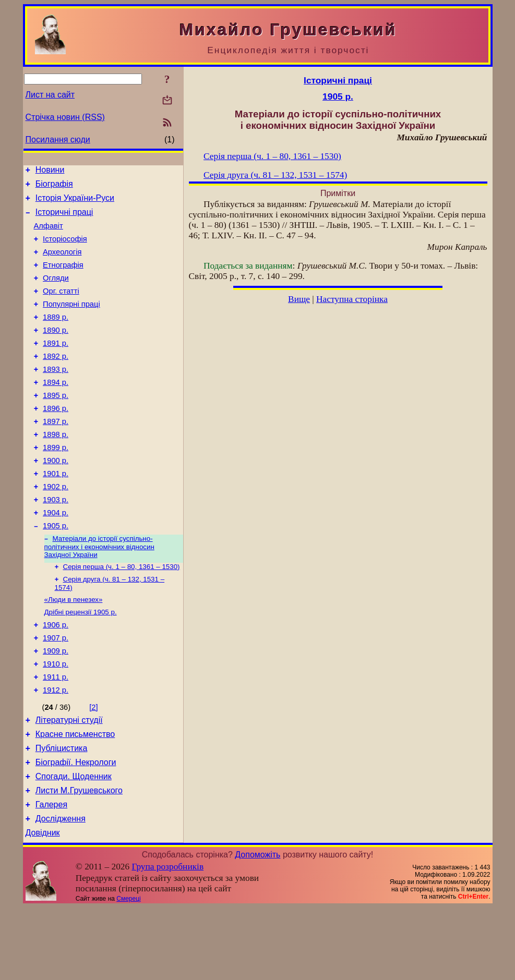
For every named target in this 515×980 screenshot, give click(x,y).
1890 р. (56, 350)
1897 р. (56, 453)
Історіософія (65, 248)
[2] (93, 766)
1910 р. (56, 719)
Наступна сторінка (352, 299)
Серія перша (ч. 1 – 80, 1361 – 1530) (122, 613)
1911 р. (56, 734)
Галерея (51, 874)
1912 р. (56, 748)
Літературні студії (69, 780)
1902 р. (56, 526)
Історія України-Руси (75, 203)
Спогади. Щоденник (74, 843)
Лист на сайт (50, 95)
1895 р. (56, 424)
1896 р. (56, 438)
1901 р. (56, 511)
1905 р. (56, 570)
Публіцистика (62, 811)
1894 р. (56, 409)
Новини (50, 171)
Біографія (54, 187)
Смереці (128, 971)
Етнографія (63, 277)
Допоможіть (257, 927)
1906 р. (56, 675)
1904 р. (56, 555)
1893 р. (56, 394)
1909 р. (56, 705)
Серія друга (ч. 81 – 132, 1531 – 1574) (275, 175)
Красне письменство (75, 796)
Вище (299, 299)
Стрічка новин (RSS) (65, 117)
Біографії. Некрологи (76, 827)
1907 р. (56, 690)
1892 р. (56, 380)
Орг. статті (61, 307)
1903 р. (56, 540)
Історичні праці (64, 218)
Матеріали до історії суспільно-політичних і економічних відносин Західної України (99, 591)
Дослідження (61, 890)
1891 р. (56, 365)
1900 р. (56, 497)
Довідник (43, 905)
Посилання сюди (58, 140)
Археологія (62, 263)
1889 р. (56, 336)
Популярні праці (71, 321)
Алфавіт (49, 234)
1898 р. (56, 467)
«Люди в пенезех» (74, 648)
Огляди (56, 292)
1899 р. (56, 482)
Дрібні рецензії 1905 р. (81, 661)
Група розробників (167, 939)
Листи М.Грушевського (79, 858)
